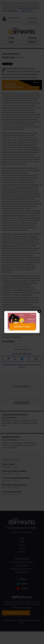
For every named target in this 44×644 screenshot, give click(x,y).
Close (39, 311)
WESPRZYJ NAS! (22, 327)
